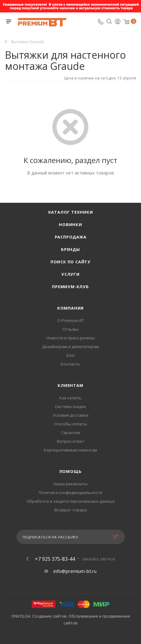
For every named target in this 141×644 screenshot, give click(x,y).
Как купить (70, 398)
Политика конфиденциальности (70, 492)
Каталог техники (71, 212)
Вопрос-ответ (71, 441)
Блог (71, 355)
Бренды (70, 249)
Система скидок (70, 406)
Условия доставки (70, 415)
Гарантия (71, 433)
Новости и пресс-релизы (71, 338)
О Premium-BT (71, 320)
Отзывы (71, 329)
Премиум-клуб (70, 287)
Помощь (71, 471)
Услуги (70, 274)
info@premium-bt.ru (75, 571)
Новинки (70, 224)
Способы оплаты (70, 424)
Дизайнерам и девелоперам (70, 347)
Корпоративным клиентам (70, 450)
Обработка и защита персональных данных (71, 501)
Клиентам (70, 385)
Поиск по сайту (70, 262)
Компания (70, 308)
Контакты (70, 364)
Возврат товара (71, 510)
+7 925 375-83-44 (55, 559)
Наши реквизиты (71, 484)
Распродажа (71, 237)
